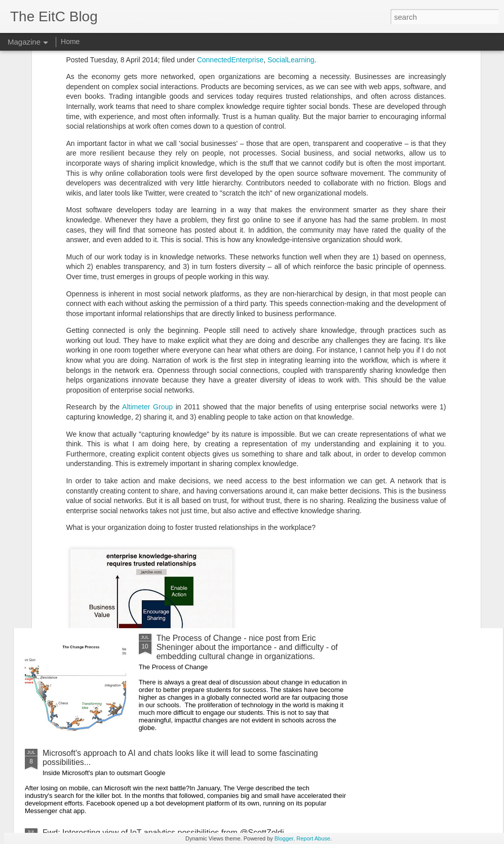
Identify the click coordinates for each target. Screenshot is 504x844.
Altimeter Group (147, 269)
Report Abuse (313, 838)
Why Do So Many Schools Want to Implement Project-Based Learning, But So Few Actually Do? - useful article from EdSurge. (191, 398)
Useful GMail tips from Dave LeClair (107, 583)
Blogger (284, 838)
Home (70, 42)
